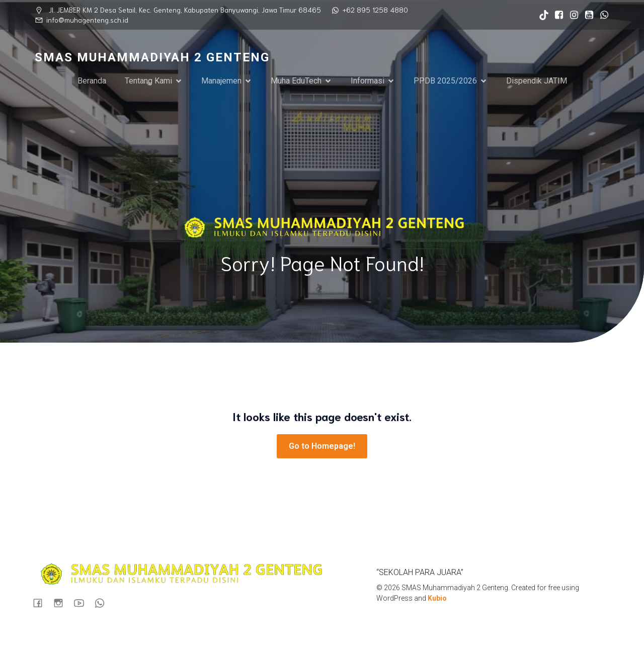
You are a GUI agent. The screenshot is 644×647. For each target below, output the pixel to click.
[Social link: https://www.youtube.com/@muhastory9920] (587, 15)
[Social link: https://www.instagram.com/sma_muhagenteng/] (572, 15)
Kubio (437, 598)
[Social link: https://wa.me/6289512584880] (602, 15)
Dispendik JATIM (537, 81)
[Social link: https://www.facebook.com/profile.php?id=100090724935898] (556, 15)
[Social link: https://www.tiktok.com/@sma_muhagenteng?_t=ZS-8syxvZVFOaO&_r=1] (541, 15)
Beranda (92, 81)
